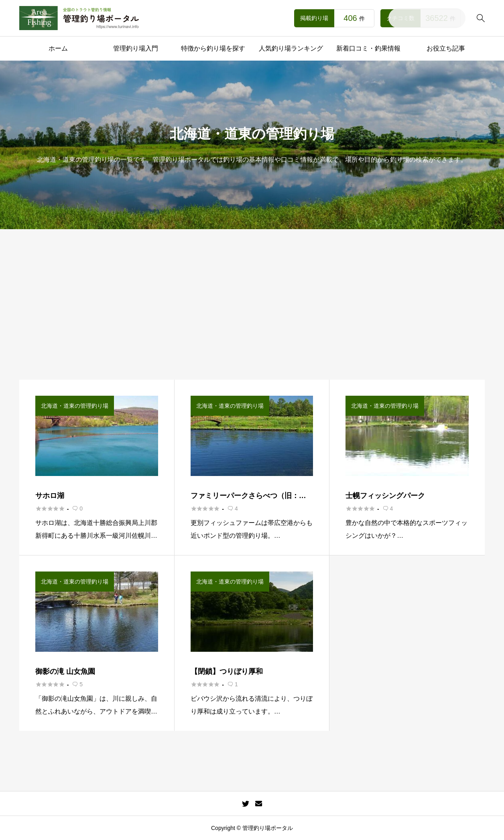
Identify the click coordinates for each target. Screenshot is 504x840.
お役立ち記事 (446, 48)
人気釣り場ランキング (291, 48)
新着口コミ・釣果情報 (368, 48)
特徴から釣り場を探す (213, 48)
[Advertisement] (252, 319)
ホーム (58, 48)
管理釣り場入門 (136, 48)
